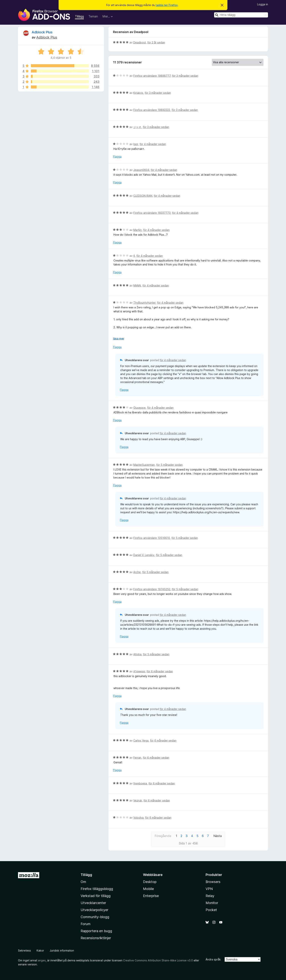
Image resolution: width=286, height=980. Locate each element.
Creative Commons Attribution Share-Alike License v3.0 (158, 960)
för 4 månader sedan (153, 144)
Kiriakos (138, 93)
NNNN (137, 285)
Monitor (212, 903)
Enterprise (151, 896)
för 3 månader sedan (185, 76)
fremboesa (140, 783)
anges (42, 960)
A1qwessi (139, 671)
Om (83, 882)
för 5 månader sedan (169, 465)
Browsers (213, 882)
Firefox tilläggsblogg (97, 889)
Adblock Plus (42, 32)
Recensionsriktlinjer (96, 938)
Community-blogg (95, 917)
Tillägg (79, 16)
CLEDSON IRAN (143, 196)
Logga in (263, 4)
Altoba (137, 654)
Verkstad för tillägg (96, 896)
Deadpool (140, 42)
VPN (209, 889)
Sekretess (24, 950)
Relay (210, 896)
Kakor (40, 950)
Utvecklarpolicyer (94, 910)
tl (134, 256)
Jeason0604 (141, 170)
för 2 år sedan (156, 42)
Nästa (218, 836)
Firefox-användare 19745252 (152, 589)
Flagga (117, 157)
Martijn (137, 230)
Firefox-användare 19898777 (152, 76)
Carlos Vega (141, 740)
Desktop (150, 882)
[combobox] (241, 15)
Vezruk (138, 800)
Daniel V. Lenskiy (144, 555)
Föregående (163, 836)
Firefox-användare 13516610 (152, 538)
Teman (93, 16)
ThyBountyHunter (144, 303)
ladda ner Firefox (167, 5)
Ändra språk (213, 959)
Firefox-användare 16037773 (152, 213)
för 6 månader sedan (160, 671)
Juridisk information (62, 950)
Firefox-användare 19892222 (152, 110)
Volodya (138, 818)
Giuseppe (139, 408)
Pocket (211, 910)
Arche (137, 572)
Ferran (137, 758)
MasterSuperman (144, 465)
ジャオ (137, 127)
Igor (136, 144)
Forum (86, 924)
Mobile (148, 889)
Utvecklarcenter (93, 903)
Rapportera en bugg (96, 931)
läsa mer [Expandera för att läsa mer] (119, 338)
